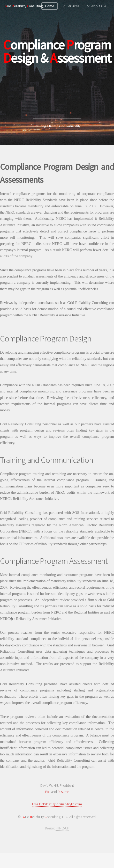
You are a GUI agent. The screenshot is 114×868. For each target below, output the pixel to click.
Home (50, 6)
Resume (63, 792)
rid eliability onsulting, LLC (28, 6)
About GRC (99, 6)
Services (73, 6)
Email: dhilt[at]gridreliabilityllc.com (57, 804)
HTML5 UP (62, 828)
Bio (48, 792)
